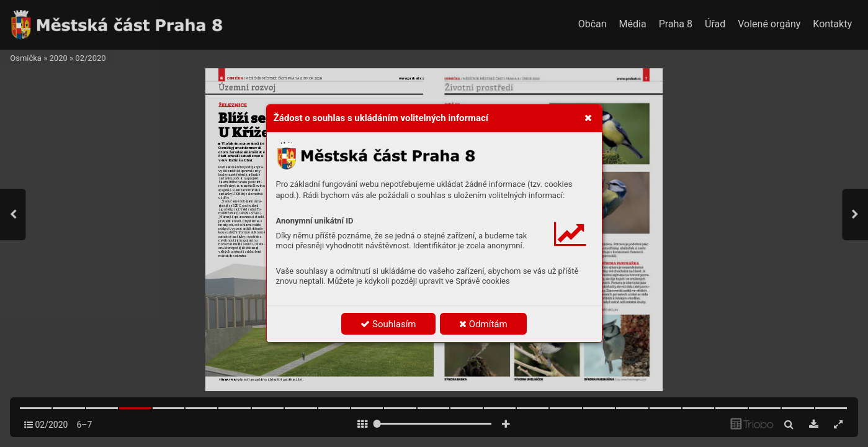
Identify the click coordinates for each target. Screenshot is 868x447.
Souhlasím (388, 324)
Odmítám (483, 324)
